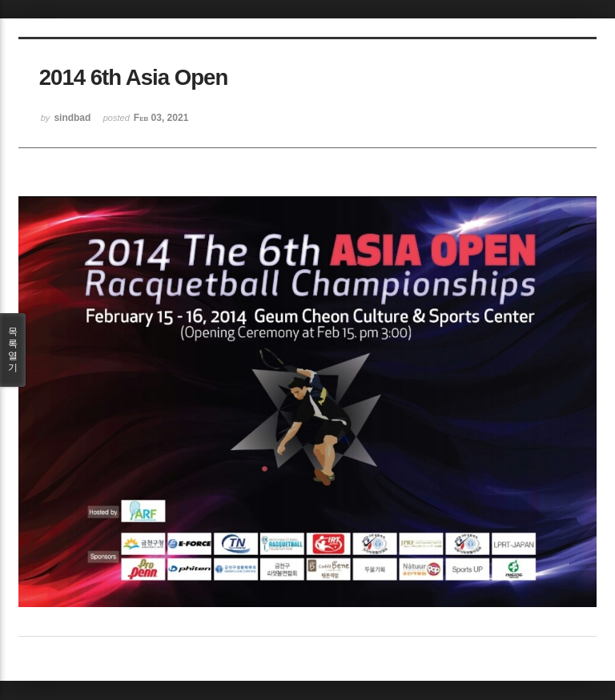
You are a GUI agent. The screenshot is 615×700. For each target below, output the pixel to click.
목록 (13, 350)
